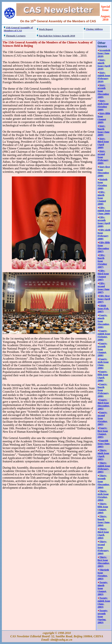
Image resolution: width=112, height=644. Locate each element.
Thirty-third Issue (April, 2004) (103, 533)
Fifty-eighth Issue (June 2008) (104, 210)
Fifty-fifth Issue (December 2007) (104, 247)
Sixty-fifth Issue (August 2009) (104, 118)
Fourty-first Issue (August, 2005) (103, 432)
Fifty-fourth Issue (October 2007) (102, 261)
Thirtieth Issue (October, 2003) (103, 574)
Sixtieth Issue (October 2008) (102, 184)
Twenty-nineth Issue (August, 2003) (103, 588)
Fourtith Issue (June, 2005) (104, 444)
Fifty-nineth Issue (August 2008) (102, 198)
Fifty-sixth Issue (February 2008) (104, 234)
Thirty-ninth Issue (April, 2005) (103, 455)
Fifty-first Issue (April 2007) (104, 299)
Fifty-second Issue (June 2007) (103, 288)
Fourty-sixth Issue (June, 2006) (103, 363)
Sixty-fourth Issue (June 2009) (103, 130)
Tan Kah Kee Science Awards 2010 (57, 36)
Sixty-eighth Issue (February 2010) (104, 77)
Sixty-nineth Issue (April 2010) (104, 64)
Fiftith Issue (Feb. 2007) (103, 308)
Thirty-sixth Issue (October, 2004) (103, 495)
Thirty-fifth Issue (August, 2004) (103, 508)
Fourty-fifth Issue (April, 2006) (103, 376)
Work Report (46, 29)
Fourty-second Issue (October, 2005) (102, 418)
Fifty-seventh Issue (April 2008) (104, 222)
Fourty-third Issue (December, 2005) (103, 404)
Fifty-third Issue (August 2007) (103, 275)
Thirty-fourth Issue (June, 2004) (104, 521)
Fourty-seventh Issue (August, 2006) (102, 349)
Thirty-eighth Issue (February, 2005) (104, 467)
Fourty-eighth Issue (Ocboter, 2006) (104, 335)
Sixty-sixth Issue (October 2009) (103, 105)
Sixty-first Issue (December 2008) (104, 171)
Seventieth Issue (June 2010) (104, 53)
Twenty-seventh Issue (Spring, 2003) (103, 616)
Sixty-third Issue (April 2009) (103, 143)
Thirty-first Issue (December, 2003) (103, 562)
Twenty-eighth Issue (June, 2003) (104, 602)
